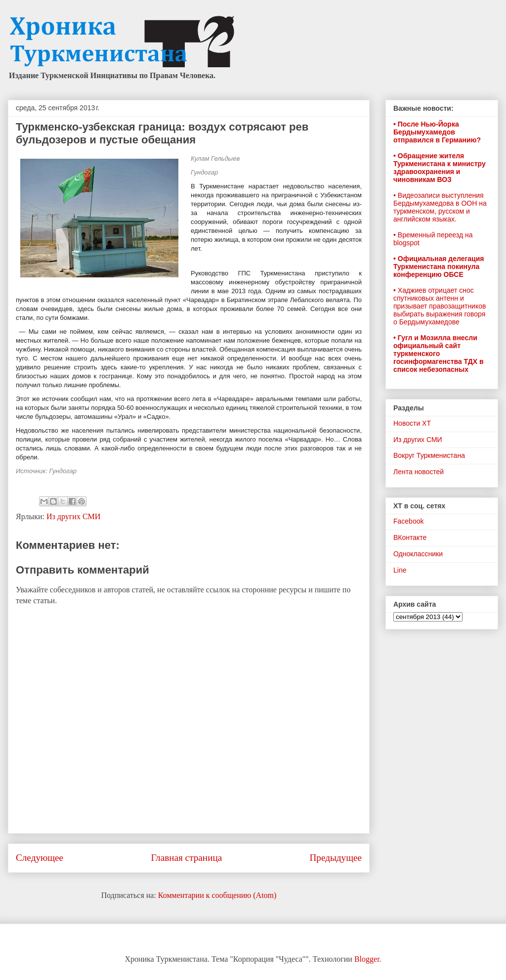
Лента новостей (419, 472)
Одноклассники (418, 554)
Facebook (408, 521)
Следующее (40, 858)
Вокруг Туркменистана (429, 455)
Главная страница (186, 858)
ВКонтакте (410, 537)
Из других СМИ (73, 516)
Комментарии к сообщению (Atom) (217, 895)
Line (400, 570)
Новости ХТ (412, 423)
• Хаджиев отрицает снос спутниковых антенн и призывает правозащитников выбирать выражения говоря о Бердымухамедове (440, 306)
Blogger (367, 959)
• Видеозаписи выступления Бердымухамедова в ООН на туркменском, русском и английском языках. (440, 207)
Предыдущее (336, 858)
